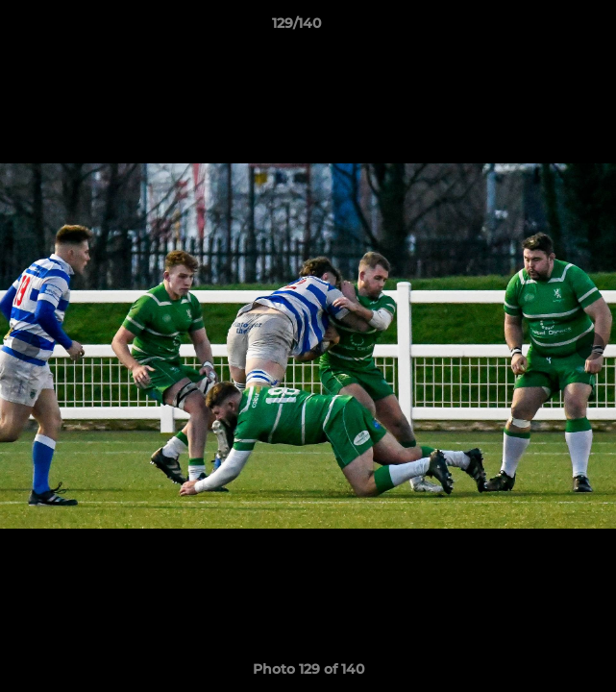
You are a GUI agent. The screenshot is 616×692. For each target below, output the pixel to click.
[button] (547, 28)
